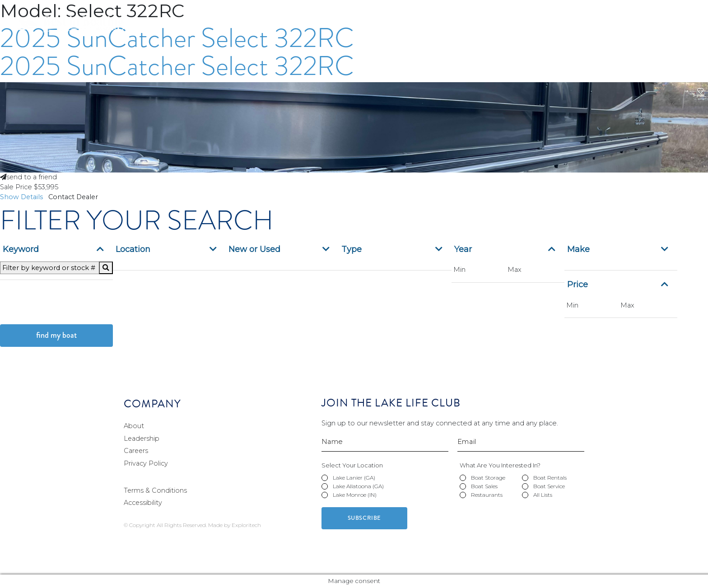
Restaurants (671, 28)
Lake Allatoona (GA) (358, 486)
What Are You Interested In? (500, 465)
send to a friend (29, 177)
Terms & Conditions (156, 490)
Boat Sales (552, 28)
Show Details (24, 197)
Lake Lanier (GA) (354, 478)
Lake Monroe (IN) (355, 495)
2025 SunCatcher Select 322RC (177, 66)
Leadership (142, 439)
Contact (637, 10)
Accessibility (143, 503)
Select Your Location (352, 465)
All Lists (543, 495)
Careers (594, 10)
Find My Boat (56, 335)
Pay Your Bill (543, 10)
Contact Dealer (77, 197)
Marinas (375, 28)
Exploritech (246, 525)
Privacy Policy (146, 463)
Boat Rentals (494, 28)
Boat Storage (430, 28)
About (134, 426)
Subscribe (364, 518)
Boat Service (611, 28)
